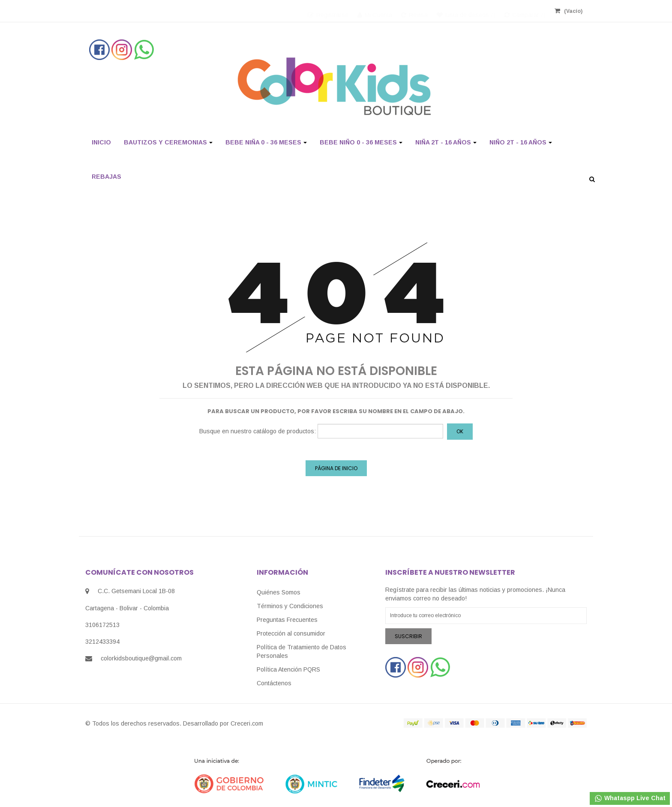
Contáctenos (274, 683)
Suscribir (408, 636)
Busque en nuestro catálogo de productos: (258, 431)
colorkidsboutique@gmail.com (141, 658)
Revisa (414, 11)
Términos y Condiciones (290, 606)
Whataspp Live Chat (630, 798)
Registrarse (328, 11)
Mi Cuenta (375, 11)
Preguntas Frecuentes (287, 620)
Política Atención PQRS (288, 669)
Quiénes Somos (279, 592)
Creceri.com (247, 723)
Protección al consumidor (291, 633)
